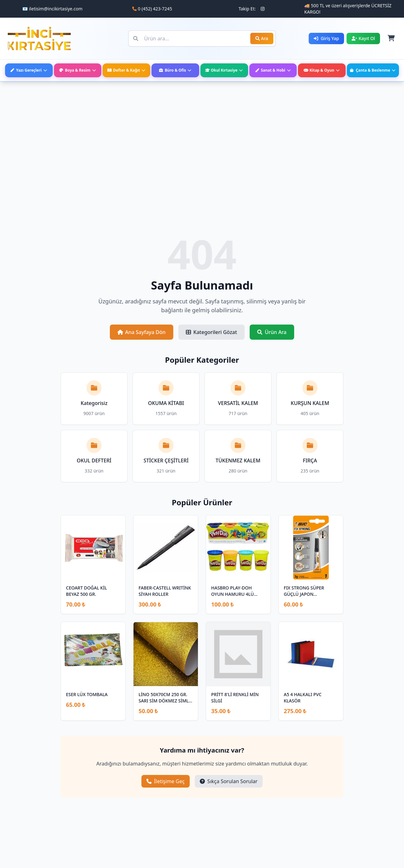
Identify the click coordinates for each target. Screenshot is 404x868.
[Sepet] (391, 38)
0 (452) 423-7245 (155, 9)
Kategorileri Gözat (211, 332)
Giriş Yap (326, 38)
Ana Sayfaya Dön (141, 332)
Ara (262, 38)
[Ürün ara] (202, 38)
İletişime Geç (166, 781)
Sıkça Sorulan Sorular (229, 781)
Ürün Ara (272, 332)
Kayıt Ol (363, 38)
